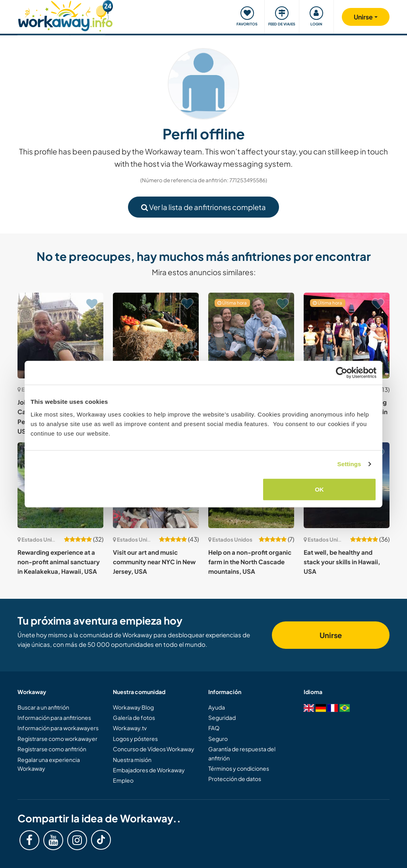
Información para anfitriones (54, 718)
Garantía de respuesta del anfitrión (242, 753)
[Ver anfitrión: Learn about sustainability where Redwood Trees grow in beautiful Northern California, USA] (156, 336)
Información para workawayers (58, 728)
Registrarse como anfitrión (52, 749)
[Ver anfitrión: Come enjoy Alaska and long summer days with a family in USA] (347, 336)
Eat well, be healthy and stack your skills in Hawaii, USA (342, 562)
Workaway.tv (130, 728)
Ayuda (217, 707)
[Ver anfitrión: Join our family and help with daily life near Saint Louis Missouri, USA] (251, 336)
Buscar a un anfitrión (43, 707)
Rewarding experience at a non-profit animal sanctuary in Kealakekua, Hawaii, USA (59, 562)
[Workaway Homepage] (65, 15)
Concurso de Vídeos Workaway (154, 749)
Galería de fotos (134, 718)
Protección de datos (235, 779)
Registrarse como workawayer (57, 739)
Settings (349, 464)
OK (319, 489)
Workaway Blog (133, 707)
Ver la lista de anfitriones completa (203, 207)
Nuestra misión (132, 760)
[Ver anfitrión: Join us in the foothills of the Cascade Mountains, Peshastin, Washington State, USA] (60, 336)
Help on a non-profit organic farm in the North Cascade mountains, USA (250, 562)
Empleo (123, 780)
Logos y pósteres (135, 739)
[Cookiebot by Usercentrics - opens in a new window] (342, 373)
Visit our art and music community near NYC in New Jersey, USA (154, 562)
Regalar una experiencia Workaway (49, 764)
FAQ (214, 728)
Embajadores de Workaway (149, 770)
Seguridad (222, 718)
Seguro (218, 739)
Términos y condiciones (239, 768)
